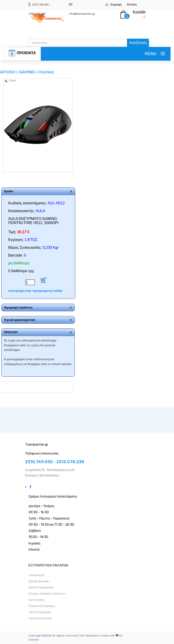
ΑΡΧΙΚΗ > (10, 72)
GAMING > (28, 72)
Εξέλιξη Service (39, 581)
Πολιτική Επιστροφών (42, 606)
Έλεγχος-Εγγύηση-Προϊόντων (47, 594)
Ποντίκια (46, 72)
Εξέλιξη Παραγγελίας (41, 587)
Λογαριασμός (37, 575)
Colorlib (34, 640)
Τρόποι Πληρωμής (40, 612)
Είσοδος (132, 5)
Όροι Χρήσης (37, 600)
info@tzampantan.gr (82, 14)
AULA (40, 211)
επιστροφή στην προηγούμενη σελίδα (35, 291)
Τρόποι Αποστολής (40, 618)
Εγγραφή (116, 5)
